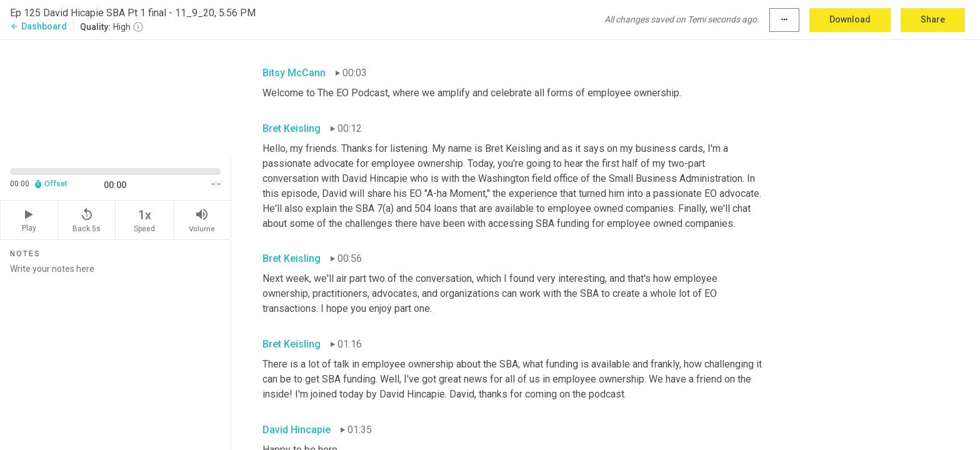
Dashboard (38, 26)
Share (933, 19)
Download (850, 19)
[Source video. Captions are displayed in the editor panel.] (116, 98)
